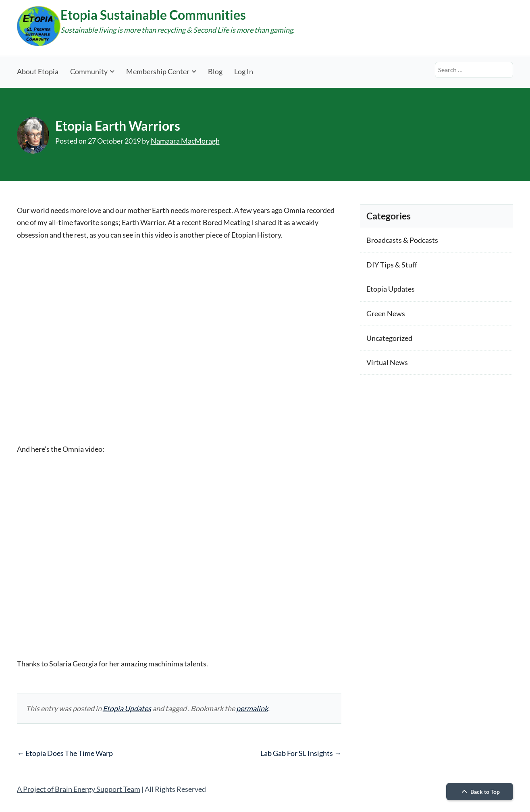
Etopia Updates (127, 708)
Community (89, 71)
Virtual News (387, 362)
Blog (215, 71)
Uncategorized (389, 338)
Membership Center (158, 71)
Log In (244, 71)
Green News (386, 313)
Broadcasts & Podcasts (402, 240)
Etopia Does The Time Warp (65, 753)
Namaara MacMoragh (185, 141)
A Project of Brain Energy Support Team (79, 789)
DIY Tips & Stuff (392, 265)
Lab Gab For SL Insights (301, 753)
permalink (252, 708)
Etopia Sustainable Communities (153, 15)
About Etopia (38, 71)
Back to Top (480, 792)
